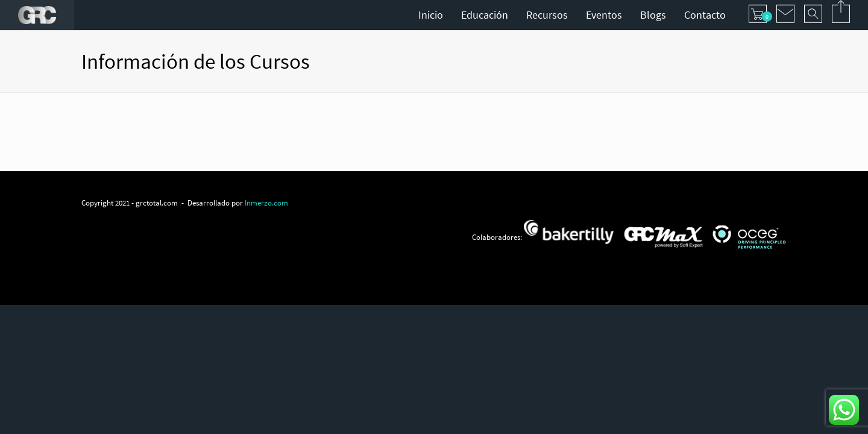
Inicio (431, 15)
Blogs (653, 15)
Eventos (604, 15)
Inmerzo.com (266, 203)
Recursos (547, 15)
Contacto (705, 15)
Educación (485, 15)
